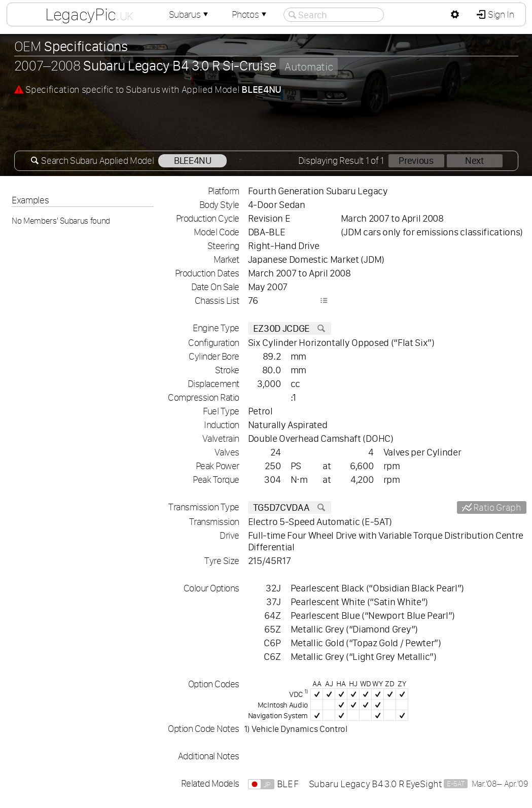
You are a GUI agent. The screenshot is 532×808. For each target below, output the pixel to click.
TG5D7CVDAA (290, 507)
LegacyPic (89, 14)
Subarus (189, 14)
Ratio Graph (496, 507)
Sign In (500, 14)
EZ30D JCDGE (290, 328)
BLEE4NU (193, 161)
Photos (250, 14)
